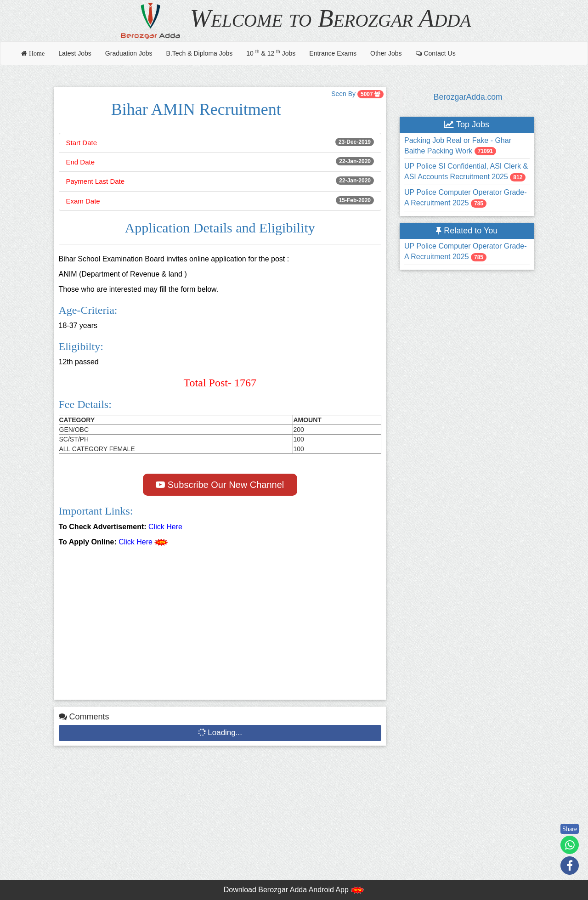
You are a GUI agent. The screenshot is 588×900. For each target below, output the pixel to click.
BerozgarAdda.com (468, 97)
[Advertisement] (220, 631)
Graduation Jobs (129, 53)
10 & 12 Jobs (271, 53)
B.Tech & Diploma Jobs (200, 53)
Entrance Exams (333, 53)
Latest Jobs (75, 53)
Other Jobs (386, 53)
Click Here (165, 527)
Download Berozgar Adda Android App (294, 890)
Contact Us (436, 53)
